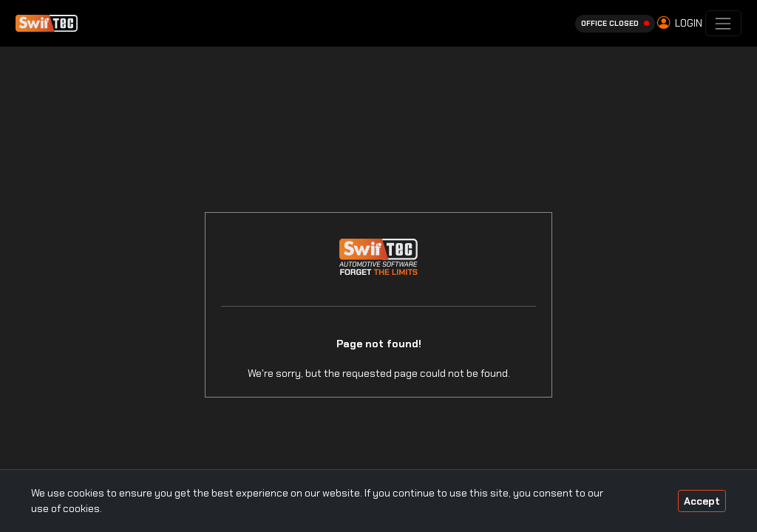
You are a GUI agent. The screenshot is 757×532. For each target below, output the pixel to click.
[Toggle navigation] (723, 23)
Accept (702, 501)
